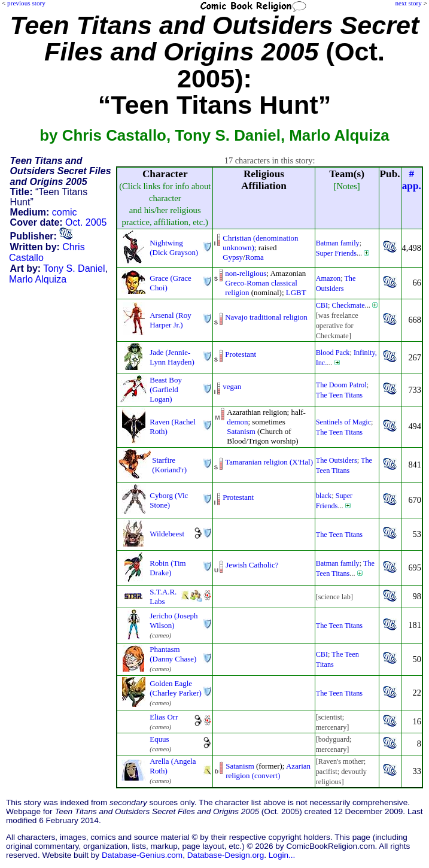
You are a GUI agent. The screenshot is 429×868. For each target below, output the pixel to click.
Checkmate (349, 305)
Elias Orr (164, 717)
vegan (232, 386)
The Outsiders (337, 460)
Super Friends (336, 253)
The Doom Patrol (341, 385)
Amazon (328, 278)
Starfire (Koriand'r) (169, 465)
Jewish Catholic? (252, 565)
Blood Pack (333, 353)
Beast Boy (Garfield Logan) (166, 389)
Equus (159, 739)
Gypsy (233, 257)
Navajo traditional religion (266, 317)
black (324, 496)
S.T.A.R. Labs (163, 597)
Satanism (241, 431)
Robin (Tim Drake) (168, 568)
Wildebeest (167, 534)
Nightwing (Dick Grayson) (174, 248)
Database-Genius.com (142, 855)
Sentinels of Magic (343, 422)
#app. (412, 180)
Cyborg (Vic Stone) (169, 500)
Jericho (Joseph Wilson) (174, 620)
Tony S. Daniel (74, 268)
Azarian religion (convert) (268, 771)
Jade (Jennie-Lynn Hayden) (172, 357)
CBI (322, 305)
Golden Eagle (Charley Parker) (176, 688)
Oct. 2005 (86, 222)
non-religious (246, 273)
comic (65, 212)
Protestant (241, 354)
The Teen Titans (339, 395)
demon (237, 422)
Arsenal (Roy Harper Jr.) (170, 320)
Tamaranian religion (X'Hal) (269, 462)
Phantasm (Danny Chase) (173, 654)
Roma (255, 257)
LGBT (296, 292)
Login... (282, 855)
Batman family (338, 243)
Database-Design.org (226, 855)
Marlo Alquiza (38, 279)
